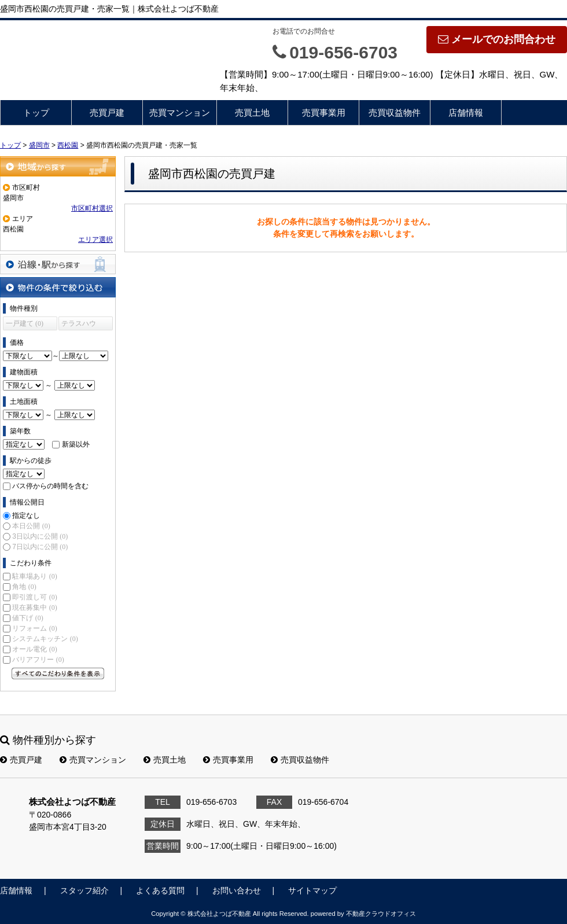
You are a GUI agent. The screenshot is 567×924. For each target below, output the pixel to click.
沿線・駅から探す (58, 264)
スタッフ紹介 (84, 890)
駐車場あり (34, 576)
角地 (24, 587)
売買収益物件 (395, 113)
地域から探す (58, 166)
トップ (36, 113)
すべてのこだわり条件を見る (58, 673)
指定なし (26, 516)
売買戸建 (107, 113)
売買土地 (252, 113)
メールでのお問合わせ (497, 39)
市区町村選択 (92, 208)
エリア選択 (95, 240)
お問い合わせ (237, 890)
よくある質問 (160, 890)
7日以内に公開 (40, 547)
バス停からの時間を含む (50, 486)
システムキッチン (45, 639)
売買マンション (180, 113)
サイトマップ (312, 890)
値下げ (27, 618)
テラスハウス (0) (79, 325)
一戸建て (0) (25, 323)
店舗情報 (466, 113)
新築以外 (76, 444)
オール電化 (34, 649)
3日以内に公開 (40, 536)
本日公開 (31, 526)
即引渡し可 (34, 597)
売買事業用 (324, 113)
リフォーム (34, 628)
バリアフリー (38, 660)
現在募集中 (34, 608)
